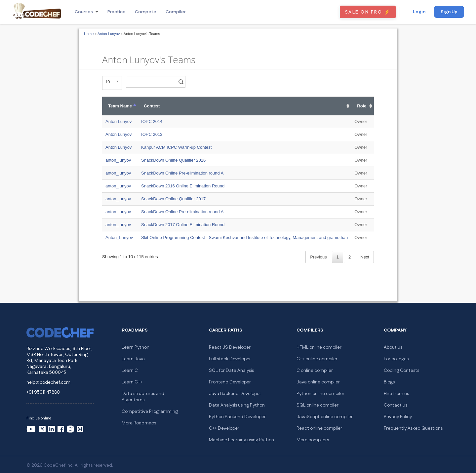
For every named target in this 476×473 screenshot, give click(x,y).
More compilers (313, 440)
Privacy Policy (398, 417)
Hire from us (396, 394)
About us (393, 347)
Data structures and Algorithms (143, 397)
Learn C (130, 371)
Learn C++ (132, 382)
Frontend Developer (230, 382)
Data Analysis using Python (237, 405)
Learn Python (136, 347)
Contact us (396, 405)
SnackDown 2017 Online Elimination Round (183, 225)
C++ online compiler (317, 359)
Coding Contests (401, 371)
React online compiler (319, 428)
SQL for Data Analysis (231, 371)
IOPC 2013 (152, 134)
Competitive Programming (150, 412)
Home (89, 34)
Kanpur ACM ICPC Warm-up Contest (176, 147)
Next (365, 257)
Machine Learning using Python (241, 440)
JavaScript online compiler (325, 417)
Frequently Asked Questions (413, 428)
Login (419, 12)
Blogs (389, 382)
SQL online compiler (317, 405)
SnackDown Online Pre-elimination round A (182, 173)
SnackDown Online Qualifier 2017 (173, 199)
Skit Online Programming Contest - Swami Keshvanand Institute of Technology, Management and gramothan (244, 237)
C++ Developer (224, 428)
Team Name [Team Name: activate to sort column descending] (120, 106)
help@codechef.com (48, 382)
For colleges (396, 359)
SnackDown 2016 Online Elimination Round (183, 186)
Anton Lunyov (109, 34)
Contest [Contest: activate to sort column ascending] (152, 106)
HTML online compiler (319, 347)
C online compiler (315, 371)
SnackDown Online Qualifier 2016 (173, 160)
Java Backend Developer (235, 394)
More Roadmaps (139, 423)
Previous (318, 257)
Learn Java (133, 359)
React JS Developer (230, 347)
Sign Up (449, 12)
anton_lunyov (118, 160)
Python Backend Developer (237, 417)
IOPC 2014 (152, 121)
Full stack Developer (230, 359)
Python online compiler (320, 394)
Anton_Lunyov (119, 237)
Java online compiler (318, 382)
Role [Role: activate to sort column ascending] (362, 106)
